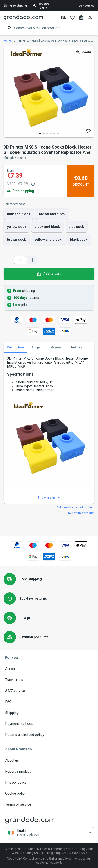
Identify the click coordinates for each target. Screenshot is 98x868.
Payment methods (49, 724)
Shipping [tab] (37, 348)
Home (7, 41)
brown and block (52, 214)
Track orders (49, 680)
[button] (50, 833)
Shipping (49, 713)
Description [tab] (15, 348)
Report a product (49, 772)
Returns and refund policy (49, 735)
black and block (47, 227)
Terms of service (49, 804)
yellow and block (48, 240)
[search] (54, 28)
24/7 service (87, 6)
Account (49, 669)
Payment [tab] (57, 348)
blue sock (76, 227)
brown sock (16, 240)
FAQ (49, 702)
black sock (79, 240)
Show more (49, 498)
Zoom (84, 52)
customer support (49, 863)
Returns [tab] (77, 348)
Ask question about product (75, 507)
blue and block (19, 214)
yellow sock (16, 227)
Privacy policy (49, 782)
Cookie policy (49, 793)
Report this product (81, 513)
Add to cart (49, 274)
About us (49, 761)
